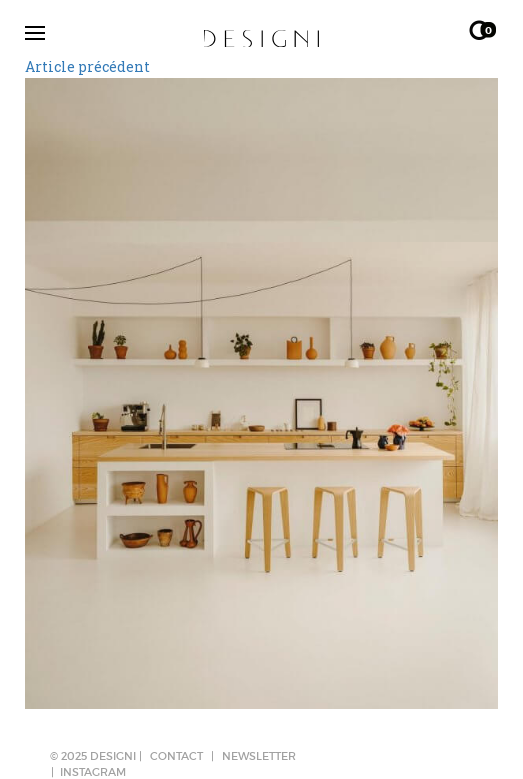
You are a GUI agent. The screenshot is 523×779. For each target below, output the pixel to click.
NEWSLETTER (259, 756)
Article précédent (87, 66)
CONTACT (176, 756)
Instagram (93, 772)
